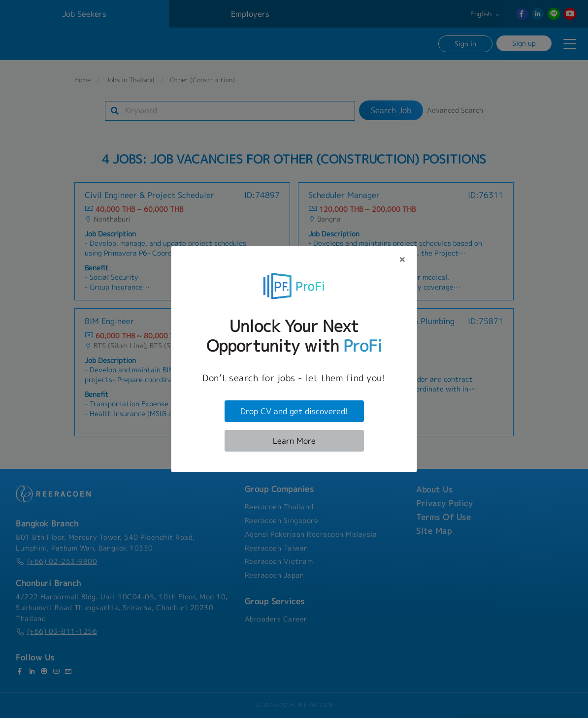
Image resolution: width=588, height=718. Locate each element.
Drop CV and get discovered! (294, 411)
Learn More (294, 441)
